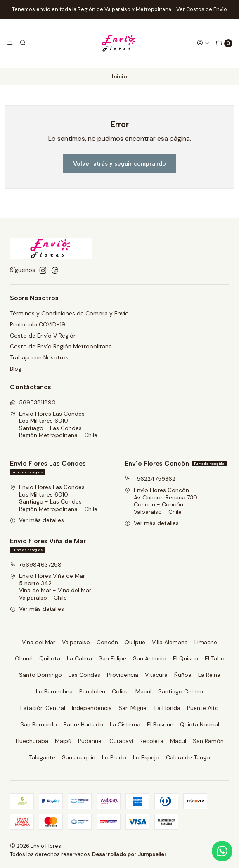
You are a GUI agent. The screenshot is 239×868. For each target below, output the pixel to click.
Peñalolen (92, 691)
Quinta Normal (200, 724)
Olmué (24, 658)
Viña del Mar (39, 642)
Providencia (123, 675)
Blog (16, 369)
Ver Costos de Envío (202, 9)
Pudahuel (90, 741)
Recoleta (151, 741)
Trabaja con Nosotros (39, 357)
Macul (143, 691)
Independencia (92, 708)
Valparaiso (76, 642)
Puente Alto (203, 708)
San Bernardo (39, 724)
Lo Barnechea (54, 691)
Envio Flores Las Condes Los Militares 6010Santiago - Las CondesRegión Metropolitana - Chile (54, 425)
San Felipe (112, 658)
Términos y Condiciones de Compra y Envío (69, 313)
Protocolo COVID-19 (38, 324)
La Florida (167, 708)
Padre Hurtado (83, 724)
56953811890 (33, 402)
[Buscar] (22, 43)
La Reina (209, 675)
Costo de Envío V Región (43, 336)
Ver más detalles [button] (37, 520)
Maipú (63, 741)
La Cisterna (125, 724)
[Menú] (10, 43)
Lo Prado (114, 757)
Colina (120, 691)
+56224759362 (150, 479)
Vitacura (156, 675)
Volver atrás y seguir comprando (119, 163)
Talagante (42, 757)
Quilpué (135, 642)
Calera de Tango (188, 757)
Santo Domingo (40, 675)
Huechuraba (32, 741)
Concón (107, 642)
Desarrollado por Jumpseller (129, 854)
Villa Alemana (170, 642)
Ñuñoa (183, 675)
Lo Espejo (146, 757)
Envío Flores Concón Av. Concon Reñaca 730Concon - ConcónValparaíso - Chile (161, 501)
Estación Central (43, 708)
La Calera (79, 658)
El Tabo (215, 658)
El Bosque (160, 724)
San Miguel (133, 708)
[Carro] (224, 43)
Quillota (50, 658)
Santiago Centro (181, 691)
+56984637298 (36, 565)
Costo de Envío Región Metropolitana (61, 346)
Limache (206, 642)
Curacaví (121, 741)
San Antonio (150, 658)
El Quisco (186, 658)
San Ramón (208, 741)
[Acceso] (203, 43)
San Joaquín (79, 757)
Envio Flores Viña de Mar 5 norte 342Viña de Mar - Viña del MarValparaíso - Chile (51, 587)
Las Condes (84, 675)
